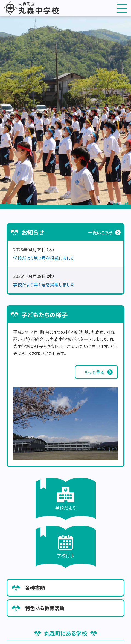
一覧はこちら (100, 232)
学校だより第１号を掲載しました (44, 284)
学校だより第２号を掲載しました (44, 258)
